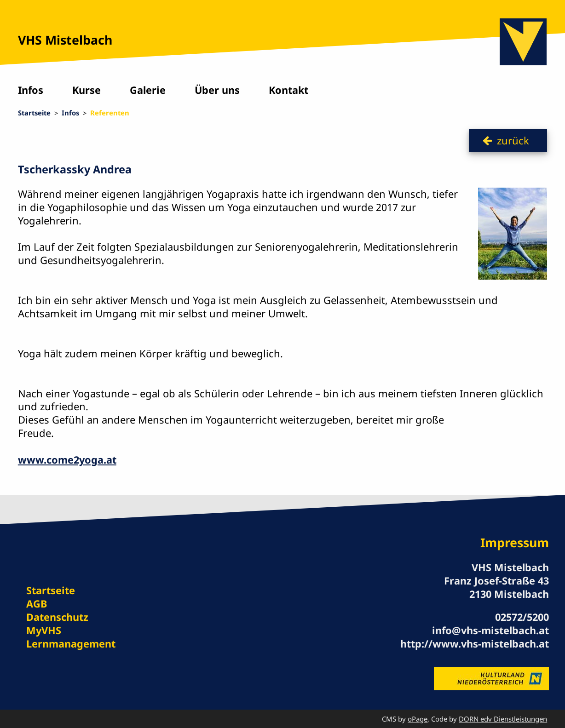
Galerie (148, 90)
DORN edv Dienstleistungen (503, 719)
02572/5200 (522, 617)
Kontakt (288, 90)
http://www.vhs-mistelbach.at (475, 644)
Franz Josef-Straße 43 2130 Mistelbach (496, 587)
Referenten (110, 113)
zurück (513, 140)
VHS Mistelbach (65, 40)
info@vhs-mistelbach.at (490, 630)
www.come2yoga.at (67, 460)
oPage (418, 719)
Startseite (34, 113)
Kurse (86, 90)
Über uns (217, 90)
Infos (31, 90)
